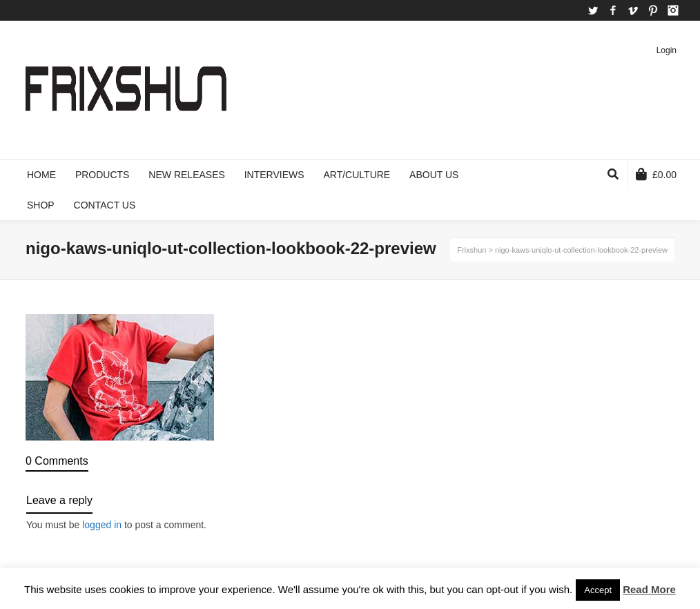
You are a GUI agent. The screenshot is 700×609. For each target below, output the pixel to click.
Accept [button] (598, 590)
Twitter (593, 10)
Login (667, 50)
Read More (649, 589)
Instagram (673, 10)
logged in (102, 525)
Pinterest (653, 10)
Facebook (613, 10)
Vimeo (633, 10)
